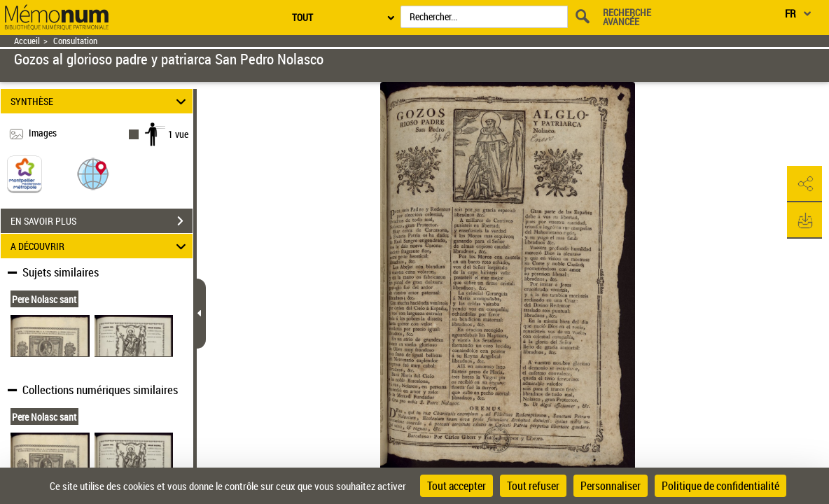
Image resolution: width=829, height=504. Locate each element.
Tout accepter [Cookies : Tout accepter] (457, 486)
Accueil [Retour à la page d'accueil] (27, 41)
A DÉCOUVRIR (100, 246)
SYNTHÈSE (100, 101)
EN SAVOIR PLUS (102, 221)
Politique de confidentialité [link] (720, 486)
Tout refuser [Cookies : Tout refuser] (533, 486)
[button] (93, 173)
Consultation (75, 41)
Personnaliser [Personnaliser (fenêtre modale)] (611, 486)
